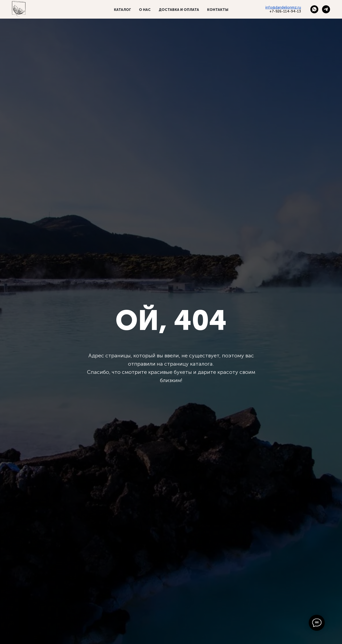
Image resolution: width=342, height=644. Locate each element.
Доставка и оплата (179, 10)
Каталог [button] (122, 10)
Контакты (218, 10)
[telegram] (326, 9)
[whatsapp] (314, 9)
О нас (145, 10)
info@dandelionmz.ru (283, 7)
